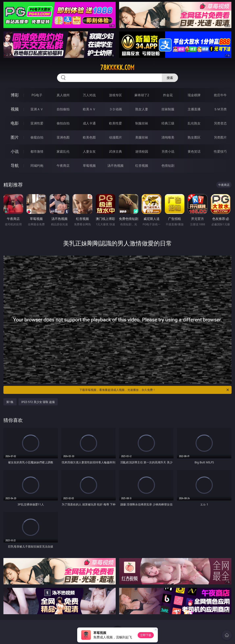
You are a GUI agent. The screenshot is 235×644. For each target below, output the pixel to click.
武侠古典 (115, 151)
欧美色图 (89, 137)
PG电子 (37, 95)
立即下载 (146, 635)
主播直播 (194, 109)
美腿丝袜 (142, 137)
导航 (15, 165)
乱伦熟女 (194, 123)
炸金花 (168, 95)
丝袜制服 (168, 109)
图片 (15, 137)
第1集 (10, 402)
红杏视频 (142, 166)
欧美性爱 (115, 123)
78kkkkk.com (117, 67)
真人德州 (63, 95)
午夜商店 (63, 166)
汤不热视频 (115, 166)
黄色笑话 (194, 151)
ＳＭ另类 (220, 109)
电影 (15, 123)
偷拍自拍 (63, 123)
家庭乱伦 (63, 151)
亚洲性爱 (37, 123)
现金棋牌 (194, 95)
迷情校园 (142, 151)
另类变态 (220, 123)
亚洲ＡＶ (37, 109)
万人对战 (89, 95)
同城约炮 (37, 166)
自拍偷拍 (63, 109)
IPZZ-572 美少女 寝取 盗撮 (38, 402)
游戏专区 (115, 95)
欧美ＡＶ (89, 109)
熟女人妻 (142, 109)
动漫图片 (115, 137)
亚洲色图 (63, 137)
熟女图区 (194, 137)
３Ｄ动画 (115, 109)
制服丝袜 (142, 123)
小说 (15, 151)
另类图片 (220, 137)
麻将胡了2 (142, 95)
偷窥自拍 (37, 137)
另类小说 (168, 151)
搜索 (170, 78)
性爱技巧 (220, 151)
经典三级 (168, 123)
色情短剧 (168, 166)
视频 (15, 109)
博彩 (15, 95)
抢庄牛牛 (220, 95)
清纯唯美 (168, 137)
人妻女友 (89, 151)
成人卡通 (89, 123)
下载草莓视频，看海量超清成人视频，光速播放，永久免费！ (154, 390)
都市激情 (37, 151)
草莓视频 (89, 166)
